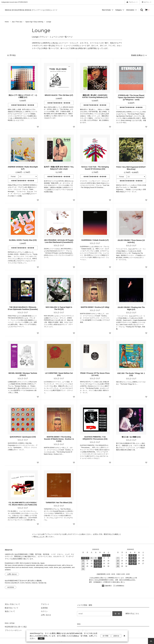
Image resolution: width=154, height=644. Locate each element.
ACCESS (11, 587)
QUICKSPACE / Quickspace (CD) (23, 437)
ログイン (147, 2)
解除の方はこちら (132, 613)
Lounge (49, 22)
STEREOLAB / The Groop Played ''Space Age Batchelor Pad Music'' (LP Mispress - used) (131, 97)
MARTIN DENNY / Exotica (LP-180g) (95, 307)
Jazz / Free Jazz (17, 22)
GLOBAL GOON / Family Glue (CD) (23, 240)
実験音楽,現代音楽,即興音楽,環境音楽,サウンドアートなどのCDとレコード (31, 10)
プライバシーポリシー (13, 630)
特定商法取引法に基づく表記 (16, 627)
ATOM (12, 623)
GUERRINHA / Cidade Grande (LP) (95, 240)
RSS (7, 623)
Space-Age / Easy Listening (34, 22)
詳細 (41, 638)
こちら (40, 537)
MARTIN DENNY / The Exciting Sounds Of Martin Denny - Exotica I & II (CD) (59, 439)
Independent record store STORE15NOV (15, 2)
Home (7, 22)
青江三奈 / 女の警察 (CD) (131, 437)
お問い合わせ (12, 574)
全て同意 (106, 636)
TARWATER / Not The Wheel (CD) (59, 503)
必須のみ (116, 636)
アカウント (132, 2)
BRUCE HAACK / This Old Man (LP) (59, 95)
